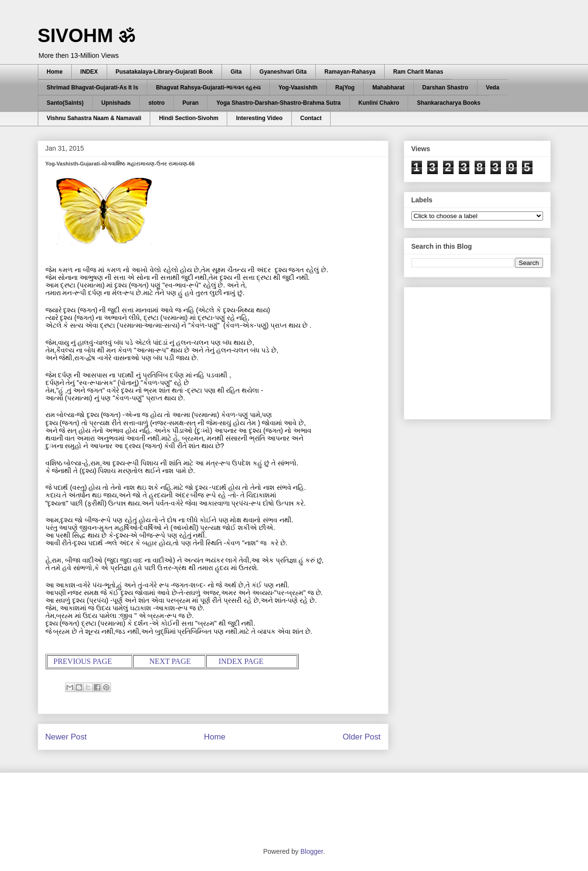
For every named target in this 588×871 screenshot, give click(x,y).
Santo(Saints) (65, 103)
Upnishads (116, 103)
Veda (493, 88)
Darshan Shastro (445, 88)
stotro (156, 103)
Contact (311, 118)
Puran (190, 103)
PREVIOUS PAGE (83, 661)
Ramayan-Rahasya (350, 72)
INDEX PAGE (241, 661)
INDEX (89, 72)
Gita (236, 72)
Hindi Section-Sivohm (189, 118)
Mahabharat (388, 88)
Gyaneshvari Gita (283, 72)
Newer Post (66, 737)
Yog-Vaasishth (298, 88)
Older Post (361, 737)
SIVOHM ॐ (87, 35)
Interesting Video (259, 118)
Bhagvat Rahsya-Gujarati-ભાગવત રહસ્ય (208, 88)
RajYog (345, 88)
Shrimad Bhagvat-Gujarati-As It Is (93, 88)
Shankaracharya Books (449, 103)
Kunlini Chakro (379, 103)
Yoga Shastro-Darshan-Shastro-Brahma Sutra (278, 103)
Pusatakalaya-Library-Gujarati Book (164, 72)
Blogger (312, 851)
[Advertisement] (483, 351)
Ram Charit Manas (418, 72)
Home (55, 72)
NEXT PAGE (170, 661)
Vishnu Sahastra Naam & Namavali (94, 118)
